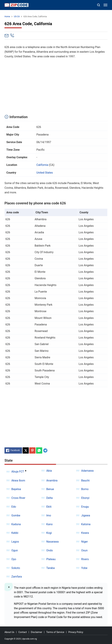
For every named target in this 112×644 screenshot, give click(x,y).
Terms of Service (55, 632)
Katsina (86, 524)
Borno (85, 489)
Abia (49, 471)
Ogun (15, 550)
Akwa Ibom (18, 481)
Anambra (52, 481)
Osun (84, 550)
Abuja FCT (18, 472)
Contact (22, 632)
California (42, 165)
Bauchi (85, 481)
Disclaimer (37, 632)
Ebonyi (85, 498)
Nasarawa (53, 542)
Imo (49, 515)
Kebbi (15, 533)
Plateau (51, 559)
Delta (50, 498)
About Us (9, 632)
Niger (84, 542)
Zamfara (17, 577)
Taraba (51, 568)
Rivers (85, 559)
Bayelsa (16, 489)
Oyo (14, 559)
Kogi (49, 533)
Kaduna (16, 524)
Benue (50, 489)
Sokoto (16, 568)
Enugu (85, 507)
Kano (50, 524)
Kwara (85, 533)
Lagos (15, 542)
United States (45, 173)
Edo (14, 507)
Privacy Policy (76, 632)
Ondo (50, 550)
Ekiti (49, 507)
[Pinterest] (32, 450)
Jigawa (86, 515)
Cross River (18, 498)
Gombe (16, 515)
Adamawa (87, 471)
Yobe (84, 568)
